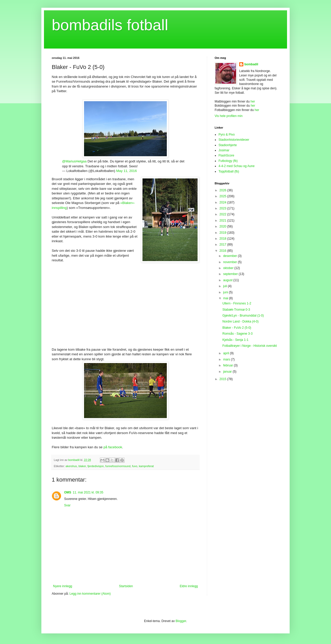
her (253, 101)
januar (228, 372)
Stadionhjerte (228, 145)
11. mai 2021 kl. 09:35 (88, 492)
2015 (223, 379)
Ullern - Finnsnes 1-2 (237, 303)
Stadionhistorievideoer (234, 140)
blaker (82, 466)
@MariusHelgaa (74, 161)
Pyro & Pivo (227, 135)
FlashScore (226, 155)
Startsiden (126, 586)
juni (226, 292)
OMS (68, 492)
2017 (223, 245)
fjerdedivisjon (96, 466)
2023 (223, 208)
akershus (71, 466)
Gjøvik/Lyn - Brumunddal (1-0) (243, 316)
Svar (67, 505)
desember (231, 256)
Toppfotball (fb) (229, 171)
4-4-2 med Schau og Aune (236, 166)
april (227, 353)
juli (225, 286)
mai (226, 298)
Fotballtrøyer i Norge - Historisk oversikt (250, 346)
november (231, 262)
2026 (223, 190)
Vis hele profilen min (229, 116)
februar (228, 365)
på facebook (113, 447)
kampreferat (146, 466)
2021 (223, 221)
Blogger (181, 621)
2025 (223, 196)
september (231, 274)
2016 (223, 251)
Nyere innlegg (63, 586)
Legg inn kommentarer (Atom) (90, 594)
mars (227, 359)
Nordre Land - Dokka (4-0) (240, 321)
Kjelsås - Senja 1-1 (235, 340)
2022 (223, 214)
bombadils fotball (110, 25)
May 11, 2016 (126, 171)
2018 (223, 239)
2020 (223, 226)
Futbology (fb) (228, 161)
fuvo (134, 466)
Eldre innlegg (189, 586)
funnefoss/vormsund (118, 466)
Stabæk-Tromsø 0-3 (236, 310)
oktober (229, 268)
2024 (223, 202)
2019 (223, 233)
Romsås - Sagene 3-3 (238, 334)
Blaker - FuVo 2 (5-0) (237, 328)
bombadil (251, 64)
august (228, 280)
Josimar (224, 150)
